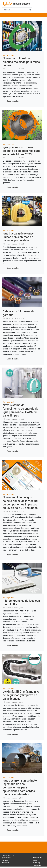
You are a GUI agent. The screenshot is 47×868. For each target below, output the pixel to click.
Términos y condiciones (37, 864)
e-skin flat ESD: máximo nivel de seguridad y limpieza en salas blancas (21, 695)
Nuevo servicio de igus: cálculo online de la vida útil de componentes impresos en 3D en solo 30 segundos (21, 503)
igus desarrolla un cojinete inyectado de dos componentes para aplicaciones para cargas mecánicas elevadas (20, 788)
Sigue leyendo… (11, 101)
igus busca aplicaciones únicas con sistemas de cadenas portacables (18, 237)
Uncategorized (8, 55)
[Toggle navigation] (3, 15)
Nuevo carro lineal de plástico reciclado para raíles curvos (21, 62)
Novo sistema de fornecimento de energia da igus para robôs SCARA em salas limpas (20, 410)
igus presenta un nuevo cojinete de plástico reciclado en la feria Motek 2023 (22, 151)
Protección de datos (37, 859)
